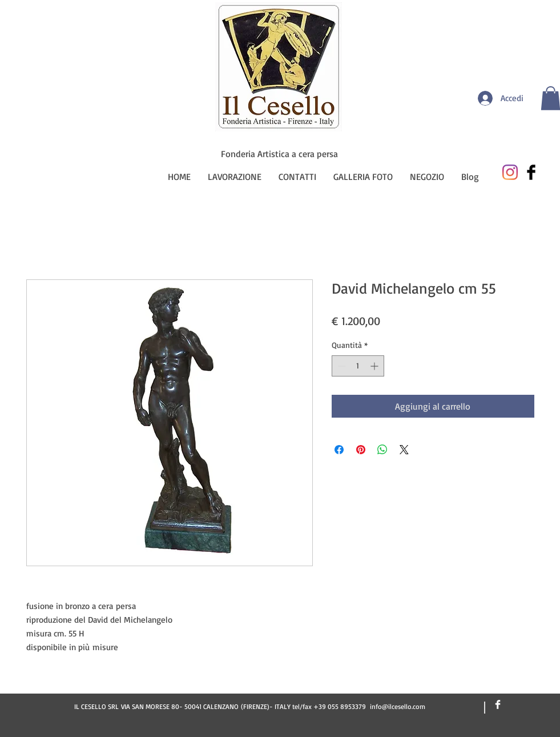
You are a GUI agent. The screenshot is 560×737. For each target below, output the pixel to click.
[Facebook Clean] (498, 704)
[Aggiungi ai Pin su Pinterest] (361, 450)
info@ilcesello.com (398, 706)
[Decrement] (341, 366)
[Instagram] (510, 172)
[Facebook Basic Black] (531, 172)
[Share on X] (404, 450)
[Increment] (375, 366)
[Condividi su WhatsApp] (382, 450)
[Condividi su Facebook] (339, 450)
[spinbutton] (358, 366)
